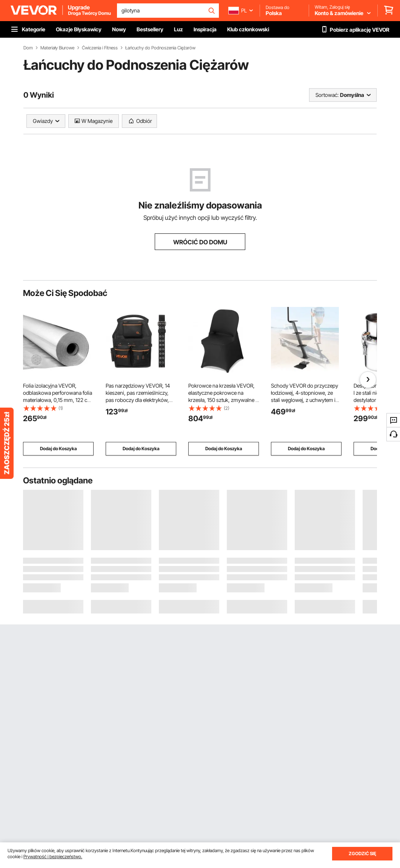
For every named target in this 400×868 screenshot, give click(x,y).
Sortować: (327, 95)
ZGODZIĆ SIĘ (362, 853)
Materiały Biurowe (57, 48)
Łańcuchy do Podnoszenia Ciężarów (160, 48)
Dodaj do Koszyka (58, 449)
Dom (28, 48)
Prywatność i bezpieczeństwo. (53, 856)
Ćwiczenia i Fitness (100, 48)
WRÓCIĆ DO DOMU (200, 242)
